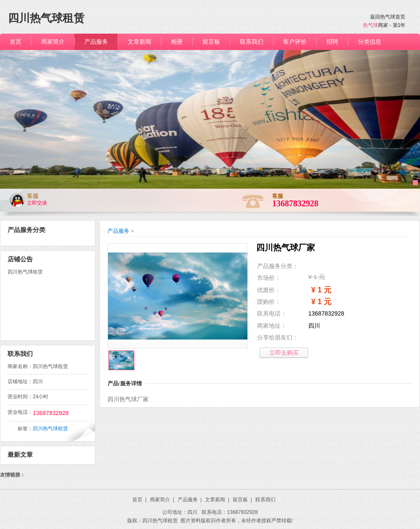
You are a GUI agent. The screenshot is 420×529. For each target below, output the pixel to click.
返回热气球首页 (388, 17)
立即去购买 (284, 353)
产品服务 (118, 231)
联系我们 (265, 500)
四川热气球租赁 (50, 429)
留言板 (242, 500)
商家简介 (162, 500)
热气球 (370, 25)
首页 (139, 500)
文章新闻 (217, 500)
